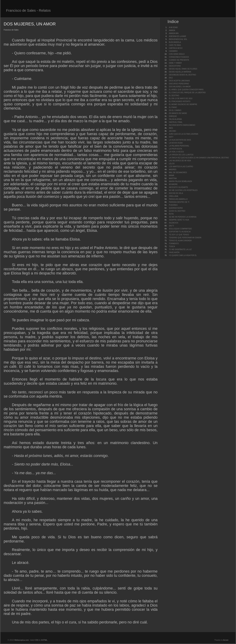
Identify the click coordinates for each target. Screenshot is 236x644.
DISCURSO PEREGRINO (179, 84)
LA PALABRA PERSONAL (179, 146)
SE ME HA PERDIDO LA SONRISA (183, 217)
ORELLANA (174, 196)
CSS (37, 640)
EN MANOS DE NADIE (178, 113)
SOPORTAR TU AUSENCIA (180, 232)
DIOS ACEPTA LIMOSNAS (179, 81)
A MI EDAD (173, 27)
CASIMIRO (173, 51)
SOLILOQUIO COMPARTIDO (180, 229)
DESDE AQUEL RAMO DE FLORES (183, 69)
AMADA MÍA (174, 33)
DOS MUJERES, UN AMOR (180, 87)
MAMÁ (172, 175)
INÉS (171, 128)
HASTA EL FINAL (176, 122)
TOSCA (172, 247)
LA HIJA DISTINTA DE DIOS (180, 140)
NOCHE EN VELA (176, 193)
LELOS (172, 164)
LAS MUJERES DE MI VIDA (180, 161)
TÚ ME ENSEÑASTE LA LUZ (180, 249)
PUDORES (173, 205)
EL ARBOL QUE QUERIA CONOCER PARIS (186, 90)
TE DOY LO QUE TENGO (179, 235)
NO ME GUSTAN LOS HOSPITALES (183, 190)
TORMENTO (174, 244)
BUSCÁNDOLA (175, 42)
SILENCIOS (174, 223)
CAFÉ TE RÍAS (175, 45)
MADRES (173, 170)
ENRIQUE (173, 116)
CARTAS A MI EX (176, 48)
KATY (171, 137)
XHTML (44, 640)
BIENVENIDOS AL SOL (178, 39)
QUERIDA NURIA (176, 208)
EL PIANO (173, 107)
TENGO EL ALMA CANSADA (180, 241)
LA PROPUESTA (175, 149)
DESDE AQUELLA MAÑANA (180, 72)
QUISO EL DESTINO (177, 211)
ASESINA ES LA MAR (177, 36)
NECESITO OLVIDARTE (178, 187)
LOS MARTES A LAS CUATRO (181, 167)
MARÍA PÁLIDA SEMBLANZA (180, 181)
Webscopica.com (22, 640)
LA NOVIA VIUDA (176, 143)
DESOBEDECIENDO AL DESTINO (182, 75)
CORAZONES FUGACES (179, 57)
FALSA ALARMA (175, 119)
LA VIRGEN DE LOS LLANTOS (181, 155)
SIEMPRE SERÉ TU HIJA (179, 220)
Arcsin (226, 640)
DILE (171, 78)
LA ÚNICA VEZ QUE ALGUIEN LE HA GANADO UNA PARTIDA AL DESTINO (199, 158)
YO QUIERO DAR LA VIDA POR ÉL (183, 255)
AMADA (172, 30)
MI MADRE (173, 184)
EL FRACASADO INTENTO (180, 101)
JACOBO (172, 131)
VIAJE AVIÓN (174, 252)
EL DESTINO (174, 96)
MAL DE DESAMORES (178, 172)
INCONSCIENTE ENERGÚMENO (182, 125)
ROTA (171, 214)
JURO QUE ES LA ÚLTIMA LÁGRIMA (184, 134)
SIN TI (171, 226)
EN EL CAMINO (175, 110)
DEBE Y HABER (175, 63)
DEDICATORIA (175, 66)
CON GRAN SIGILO (177, 54)
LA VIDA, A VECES (176, 152)
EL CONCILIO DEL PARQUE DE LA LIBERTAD (187, 93)
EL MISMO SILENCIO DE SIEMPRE (183, 104)
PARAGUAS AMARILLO (178, 199)
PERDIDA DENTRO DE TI (179, 202)
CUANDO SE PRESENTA (179, 60)
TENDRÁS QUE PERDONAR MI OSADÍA (185, 238)
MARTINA (173, 178)
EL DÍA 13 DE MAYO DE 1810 (181, 98)
